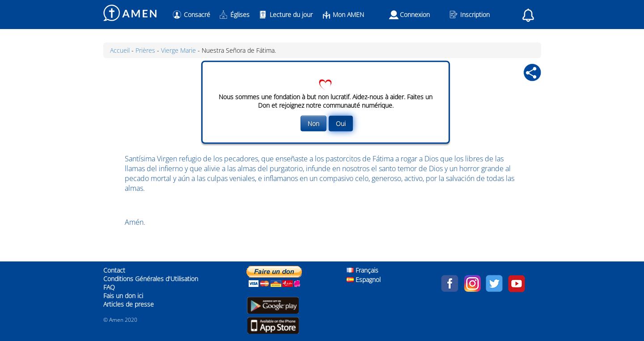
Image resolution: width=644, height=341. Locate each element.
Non (314, 124)
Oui (341, 124)
